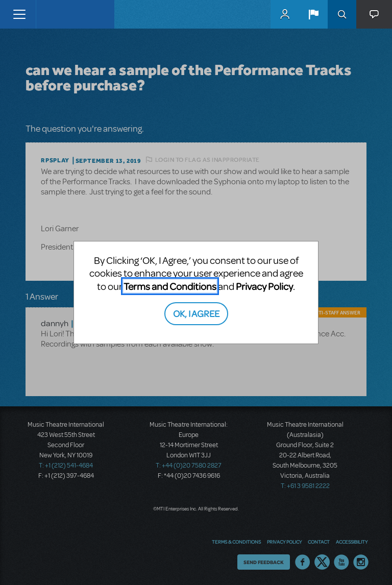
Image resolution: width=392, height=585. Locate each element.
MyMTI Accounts (285, 14)
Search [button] (342, 14)
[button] (313, 14)
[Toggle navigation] (19, 14)
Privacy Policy (264, 286)
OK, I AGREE (196, 313)
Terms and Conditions (170, 286)
